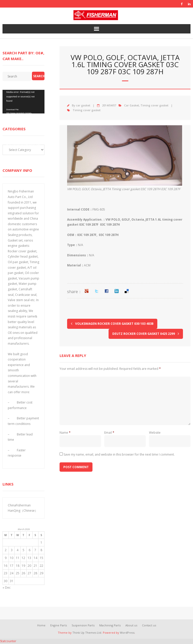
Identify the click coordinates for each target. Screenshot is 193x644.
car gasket (83, 105)
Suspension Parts (83, 625)
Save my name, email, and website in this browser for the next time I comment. (119, 454)
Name (65, 433)
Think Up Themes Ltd (87, 633)
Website (155, 433)
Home (41, 625)
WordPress (127, 633)
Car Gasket (132, 105)
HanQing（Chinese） (23, 511)
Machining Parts (110, 625)
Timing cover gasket (154, 105)
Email (109, 433)
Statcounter (8, 641)
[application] (23, 102)
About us (131, 625)
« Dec (7, 588)
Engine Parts (59, 625)
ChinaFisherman (19, 505)
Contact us (149, 625)
